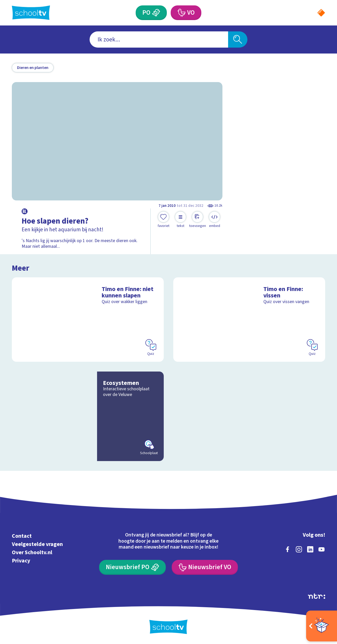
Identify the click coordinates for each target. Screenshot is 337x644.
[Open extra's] (322, 626)
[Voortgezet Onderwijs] (181, 13)
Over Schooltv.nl (32, 553)
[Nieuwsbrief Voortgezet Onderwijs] (205, 567)
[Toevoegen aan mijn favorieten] (163, 220)
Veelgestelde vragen (37, 544)
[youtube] (322, 549)
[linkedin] (310, 549)
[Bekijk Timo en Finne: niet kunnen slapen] (88, 320)
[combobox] (159, 39)
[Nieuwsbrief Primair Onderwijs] (132, 567)
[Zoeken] (238, 39)
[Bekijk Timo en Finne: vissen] (249, 320)
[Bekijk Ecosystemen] (88, 416)
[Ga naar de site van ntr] (317, 596)
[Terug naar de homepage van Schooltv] (31, 13)
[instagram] (299, 549)
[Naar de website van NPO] (321, 13)
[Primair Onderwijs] (156, 13)
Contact (22, 536)
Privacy (21, 561)
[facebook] (288, 549)
